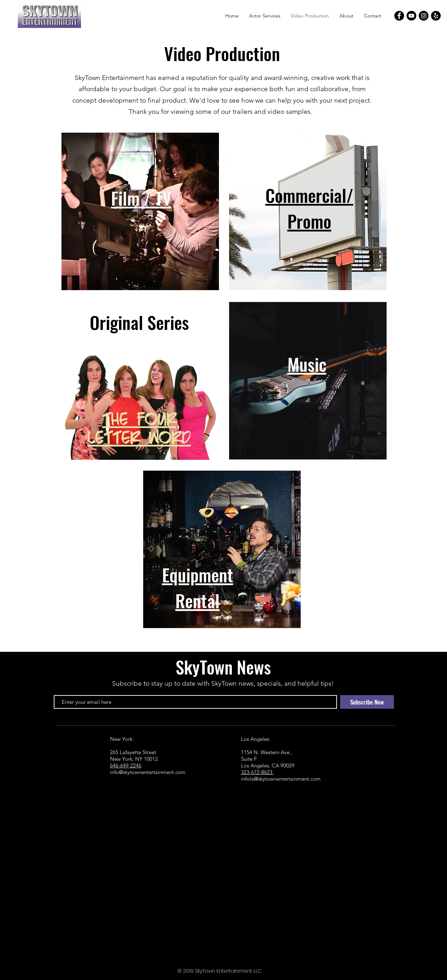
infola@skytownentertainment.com (281, 779)
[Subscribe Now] (367, 702)
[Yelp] (436, 16)
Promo (309, 221)
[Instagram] (424, 16)
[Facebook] (399, 16)
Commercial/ (309, 195)
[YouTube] (411, 16)
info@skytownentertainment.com (148, 772)
